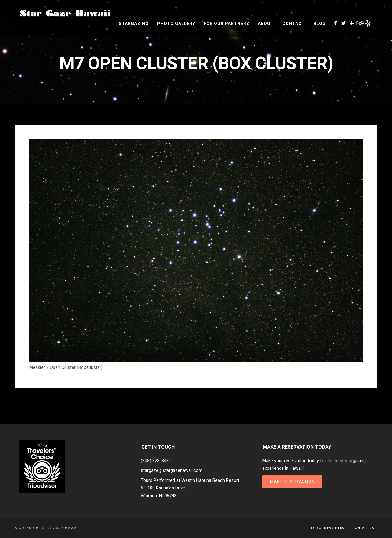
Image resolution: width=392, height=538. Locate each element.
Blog (320, 24)
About (266, 24)
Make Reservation (292, 482)
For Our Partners (227, 24)
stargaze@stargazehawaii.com (172, 470)
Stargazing (134, 24)
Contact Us (363, 528)
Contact (294, 24)
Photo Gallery (176, 24)
